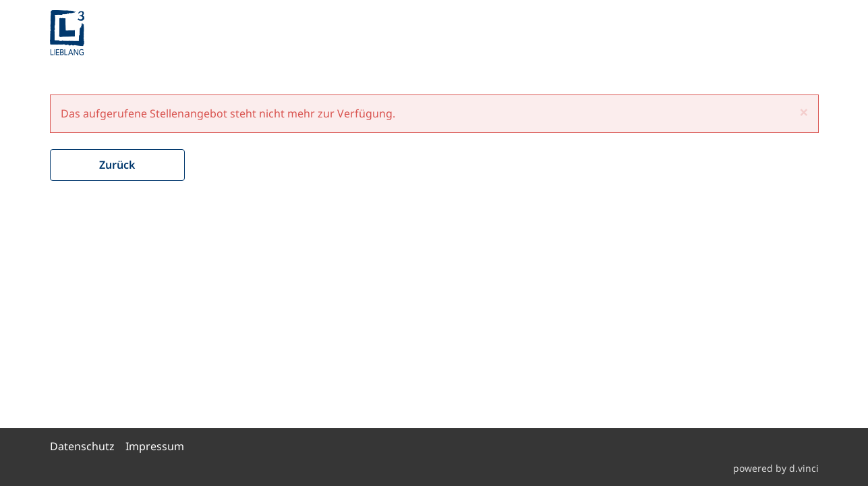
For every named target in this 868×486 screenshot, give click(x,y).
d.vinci (804, 468)
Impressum (155, 446)
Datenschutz (82, 446)
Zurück (117, 165)
